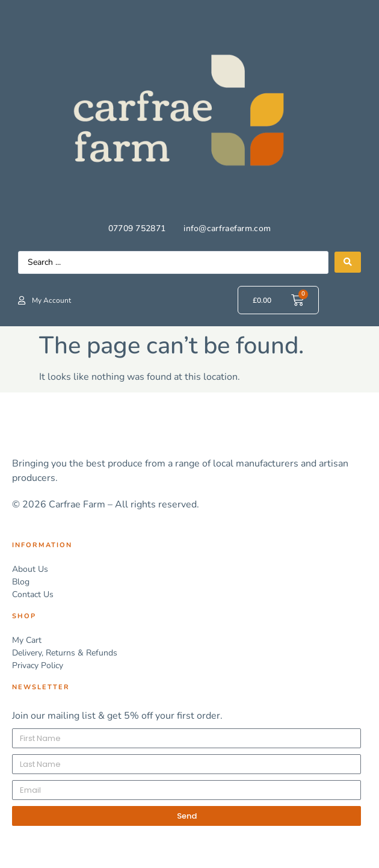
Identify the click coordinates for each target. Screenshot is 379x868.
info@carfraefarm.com (227, 228)
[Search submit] (348, 262)
